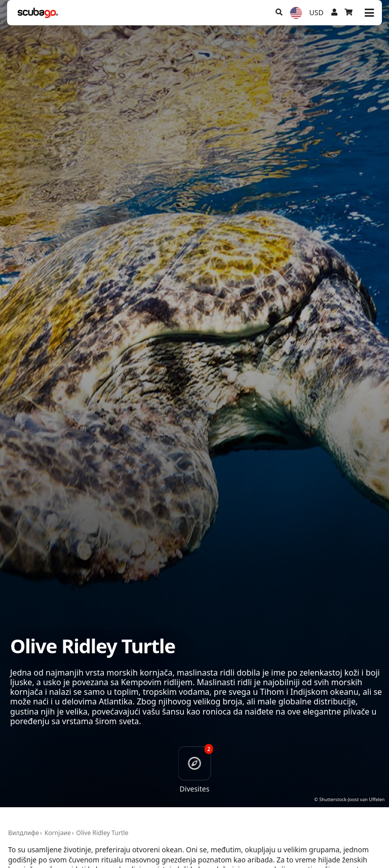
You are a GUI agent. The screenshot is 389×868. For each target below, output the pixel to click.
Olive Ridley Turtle (102, 833)
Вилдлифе (24, 833)
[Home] (38, 13)
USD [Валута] (317, 12)
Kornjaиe (58, 833)
